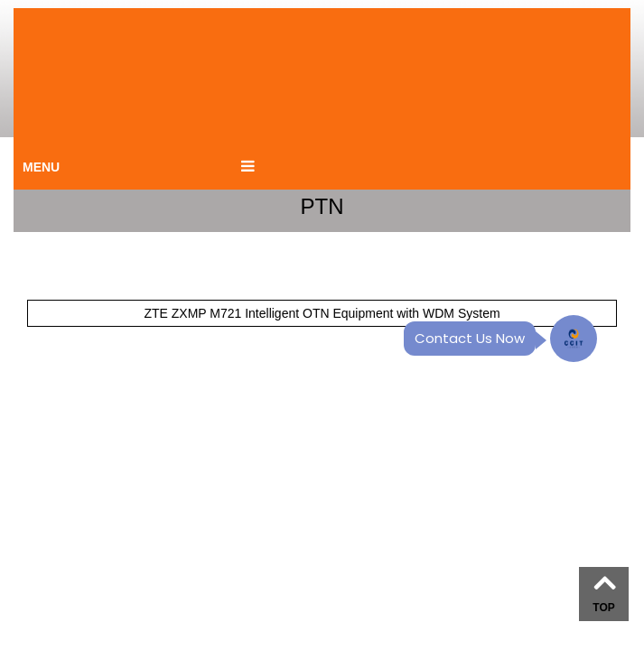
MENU (41, 167)
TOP (603, 608)
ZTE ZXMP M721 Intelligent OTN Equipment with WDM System (322, 313)
